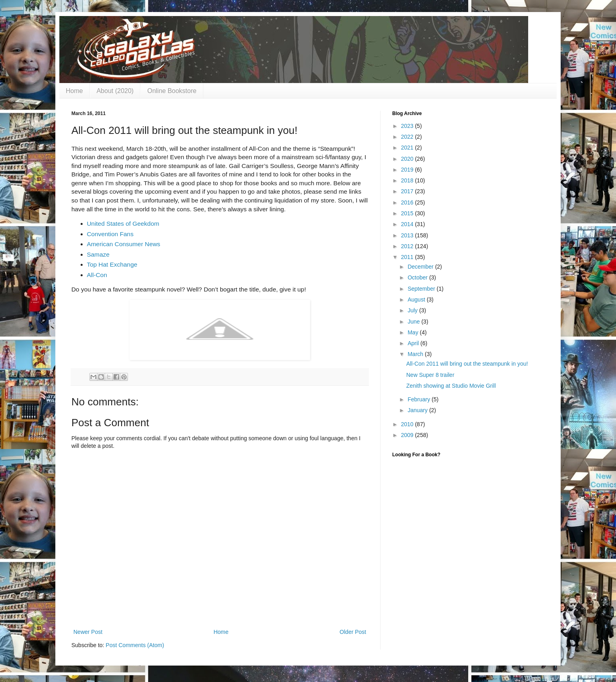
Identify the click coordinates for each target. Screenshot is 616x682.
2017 (408, 191)
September (422, 289)
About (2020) (115, 91)
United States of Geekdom (123, 224)
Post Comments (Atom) (135, 645)
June (414, 322)
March (416, 354)
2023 (408, 126)
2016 (408, 202)
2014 (408, 224)
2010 (408, 424)
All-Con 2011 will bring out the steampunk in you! (467, 364)
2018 (408, 180)
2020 (408, 159)
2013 (408, 235)
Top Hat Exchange (112, 264)
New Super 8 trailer (430, 375)
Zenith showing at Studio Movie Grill (451, 386)
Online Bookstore (172, 91)
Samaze (98, 254)
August (417, 300)
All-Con (97, 275)
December (421, 267)
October (418, 277)
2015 (408, 213)
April (414, 343)
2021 (408, 148)
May (413, 332)
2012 (408, 246)
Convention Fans (110, 234)
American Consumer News (124, 244)
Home (74, 91)
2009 (408, 435)
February (419, 399)
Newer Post (88, 632)
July (413, 310)
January (418, 410)
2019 (408, 170)
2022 (408, 137)
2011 (408, 257)
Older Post (353, 632)
